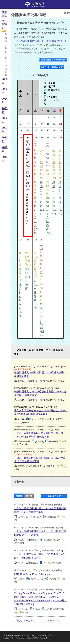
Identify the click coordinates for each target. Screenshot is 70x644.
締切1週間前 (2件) (36, 265)
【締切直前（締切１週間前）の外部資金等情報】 (42, 41)
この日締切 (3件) (48, 154)
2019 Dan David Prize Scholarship (33, 574)
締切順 (29, 496)
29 (48, 621)
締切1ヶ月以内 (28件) (42, 320)
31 (54, 621)
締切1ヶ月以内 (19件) (54, 198)
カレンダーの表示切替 (52, 67)
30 (51, 621)
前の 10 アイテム (26, 621)
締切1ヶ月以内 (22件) (36, 218)
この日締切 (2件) (36, 154)
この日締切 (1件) (42, 256)
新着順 (19, 496)
